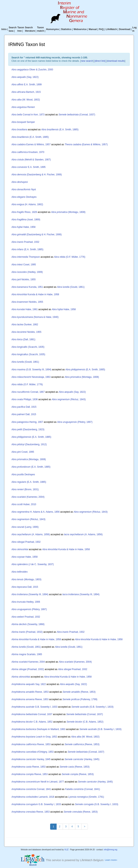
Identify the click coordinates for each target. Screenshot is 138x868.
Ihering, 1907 (27, 422)
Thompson (26, 257)
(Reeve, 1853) (79, 692)
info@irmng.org (111, 850)
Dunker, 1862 (25, 325)
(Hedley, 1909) (27, 272)
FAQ (101, 29)
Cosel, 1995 (24, 265)
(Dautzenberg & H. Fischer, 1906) (37, 175)
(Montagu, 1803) (26, 579)
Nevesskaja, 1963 (31, 377)
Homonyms (52, 29)
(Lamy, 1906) (25, 527)
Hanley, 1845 (31, 759)
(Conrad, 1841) (83, 789)
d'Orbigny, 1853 (32, 752)
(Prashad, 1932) (27, 632)
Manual (93, 29)
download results (116, 61)
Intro (4, 29)
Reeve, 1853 (30, 692)
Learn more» (111, 860)
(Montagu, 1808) (68, 212)
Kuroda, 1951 (27, 287)
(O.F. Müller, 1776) (69, 257)
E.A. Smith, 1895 (28, 167)
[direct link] (100, 61)
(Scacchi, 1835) (28, 347)
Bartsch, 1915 (26, 92)
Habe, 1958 (23, 227)
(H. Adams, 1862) (27, 204)
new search (87, 61)
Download (125, 29)
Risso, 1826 (24, 212)
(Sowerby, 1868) (28, 624)
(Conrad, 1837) (77, 115)
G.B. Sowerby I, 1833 (34, 707)
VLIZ (66, 850)
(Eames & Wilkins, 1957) (86, 144)
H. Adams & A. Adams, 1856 (35, 512)
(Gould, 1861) (71, 287)
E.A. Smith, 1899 (26, 85)
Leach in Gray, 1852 (34, 737)
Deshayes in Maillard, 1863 (38, 729)
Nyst (24, 189)
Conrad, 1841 (31, 789)
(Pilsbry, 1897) (75, 422)
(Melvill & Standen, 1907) (31, 160)
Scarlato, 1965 (27, 654)
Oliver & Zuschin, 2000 (32, 70)
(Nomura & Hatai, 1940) (35, 317)
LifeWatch (111, 29)
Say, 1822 (29, 684)
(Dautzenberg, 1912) (29, 444)
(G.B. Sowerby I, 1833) (92, 707)
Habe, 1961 (24, 309)
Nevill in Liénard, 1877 (38, 782)
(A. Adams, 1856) (31, 534)
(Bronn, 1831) (25, 489)
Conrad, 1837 (32, 714)
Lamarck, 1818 (33, 797)
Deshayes (24, 197)
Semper (23, 122)
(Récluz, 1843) (69, 399)
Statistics (66, 29)
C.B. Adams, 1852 (32, 722)
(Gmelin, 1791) (86, 797)
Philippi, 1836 (24, 399)
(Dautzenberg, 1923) (28, 429)
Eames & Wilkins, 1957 (31, 144)
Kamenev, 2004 (28, 662)
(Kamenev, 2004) (28, 497)
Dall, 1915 (24, 407)
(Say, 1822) (25, 77)
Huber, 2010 (24, 504)
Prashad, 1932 (25, 242)
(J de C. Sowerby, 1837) (33, 564)
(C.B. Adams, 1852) (85, 722)
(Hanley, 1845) (82, 759)
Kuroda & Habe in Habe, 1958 (35, 294)
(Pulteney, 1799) (80, 699)
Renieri (23, 107)
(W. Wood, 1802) (26, 100)
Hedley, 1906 (26, 602)
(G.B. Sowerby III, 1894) (31, 370)
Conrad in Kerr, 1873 (28, 115)
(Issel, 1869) (26, 220)
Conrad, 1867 (28, 392)
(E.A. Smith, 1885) (60, 130)
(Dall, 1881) (23, 339)
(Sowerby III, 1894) (30, 594)
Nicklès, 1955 (23, 280)
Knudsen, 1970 (28, 152)
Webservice (80, 29)
